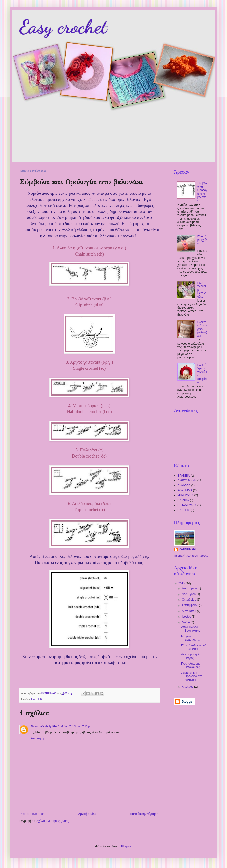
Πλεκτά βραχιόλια (202, 240)
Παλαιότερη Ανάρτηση (144, 814)
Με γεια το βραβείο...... (190, 638)
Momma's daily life (44, 726)
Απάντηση (38, 738)
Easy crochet (63, 27)
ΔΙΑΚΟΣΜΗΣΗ (187, 480)
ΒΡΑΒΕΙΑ (184, 476)
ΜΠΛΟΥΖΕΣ (185, 495)
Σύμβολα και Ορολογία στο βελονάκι (202, 192)
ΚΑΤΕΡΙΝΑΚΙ (187, 549)
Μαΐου (186, 622)
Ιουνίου (187, 617)
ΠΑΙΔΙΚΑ (183, 500)
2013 (182, 583)
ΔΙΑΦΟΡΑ (184, 486)
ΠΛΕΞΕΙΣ (37, 699)
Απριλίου (188, 687)
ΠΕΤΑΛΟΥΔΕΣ (187, 505)
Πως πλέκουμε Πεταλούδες (191, 665)
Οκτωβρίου (189, 600)
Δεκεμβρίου (190, 588)
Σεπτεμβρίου (190, 605)
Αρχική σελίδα (87, 814)
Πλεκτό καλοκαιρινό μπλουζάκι (202, 329)
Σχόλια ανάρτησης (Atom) (53, 821)
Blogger (126, 847)
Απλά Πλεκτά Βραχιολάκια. (191, 629)
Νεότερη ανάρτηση (32, 814)
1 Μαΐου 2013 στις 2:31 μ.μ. (76, 726)
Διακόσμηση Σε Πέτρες (191, 656)
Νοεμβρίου (189, 594)
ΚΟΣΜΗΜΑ (185, 490)
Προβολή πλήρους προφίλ (191, 556)
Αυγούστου (189, 611)
